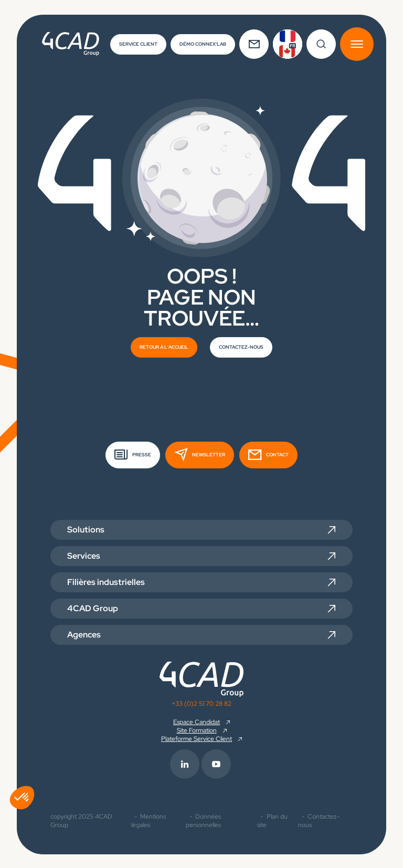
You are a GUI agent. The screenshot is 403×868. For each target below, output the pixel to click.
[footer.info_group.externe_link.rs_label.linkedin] (186, 763)
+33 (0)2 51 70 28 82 (201, 703)
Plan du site (272, 820)
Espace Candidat (197, 721)
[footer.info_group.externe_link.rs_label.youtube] (217, 763)
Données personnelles (203, 820)
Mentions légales (149, 820)
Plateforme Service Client (197, 738)
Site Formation (197, 729)
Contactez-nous (319, 820)
